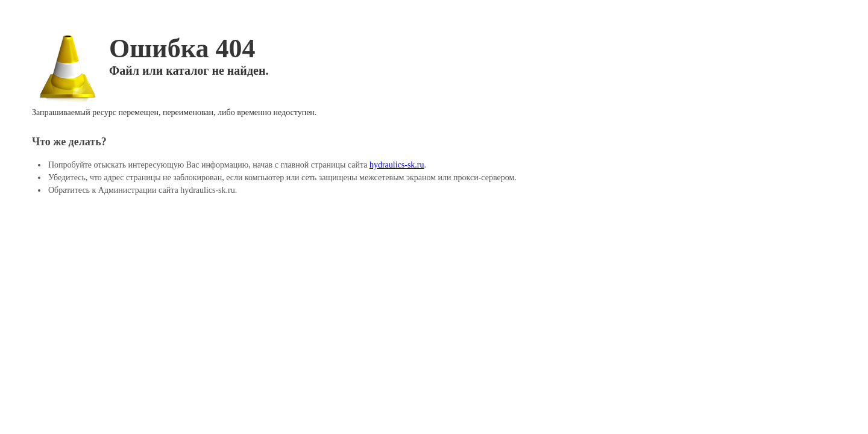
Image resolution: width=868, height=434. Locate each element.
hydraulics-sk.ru (397, 165)
